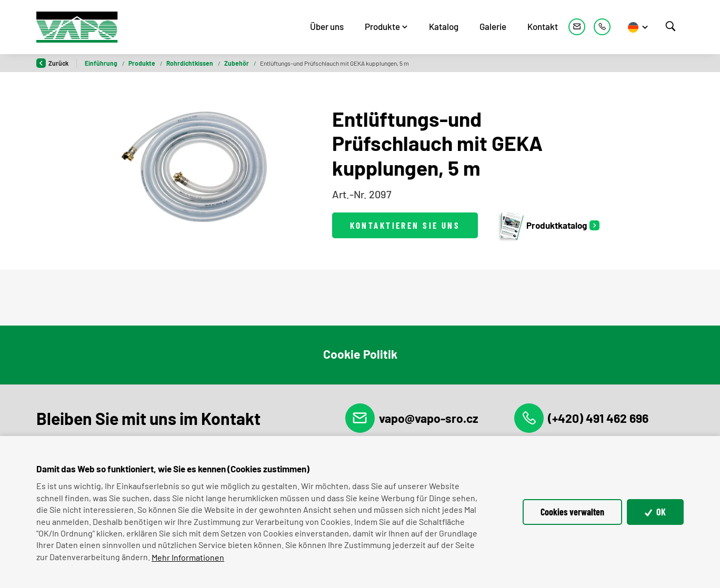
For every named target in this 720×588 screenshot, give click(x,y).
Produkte (382, 26)
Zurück (52, 63)
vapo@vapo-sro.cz (412, 418)
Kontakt (543, 26)
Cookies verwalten (572, 512)
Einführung (102, 63)
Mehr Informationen (188, 557)
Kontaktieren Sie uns (405, 225)
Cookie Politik (360, 354)
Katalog (444, 26)
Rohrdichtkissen (190, 63)
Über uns (327, 26)
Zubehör (237, 63)
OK (655, 512)
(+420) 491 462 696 (581, 418)
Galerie (493, 26)
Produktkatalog (542, 225)
